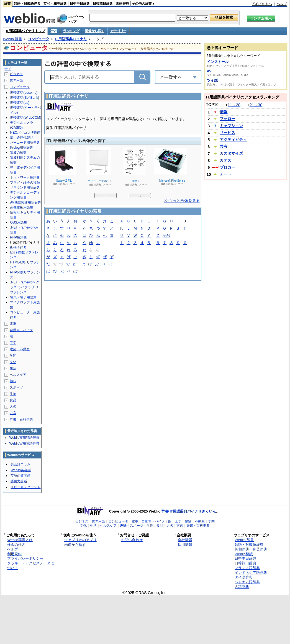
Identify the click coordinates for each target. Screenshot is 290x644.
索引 (54, 31)
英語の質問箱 (20, 476)
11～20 (234, 105)
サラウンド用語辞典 (25, 187)
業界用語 (16, 80)
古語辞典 (122, 4)
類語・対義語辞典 (27, 4)
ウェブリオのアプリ (80, 540)
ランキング (71, 31)
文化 (13, 362)
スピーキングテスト (25, 487)
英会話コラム (20, 464)
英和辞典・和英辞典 (251, 549)
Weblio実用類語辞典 (24, 438)
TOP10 (212, 105)
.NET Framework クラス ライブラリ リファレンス (25, 287)
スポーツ (16, 387)
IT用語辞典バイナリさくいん (193, 511)
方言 (13, 413)
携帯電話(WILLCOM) (25, 118)
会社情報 (185, 540)
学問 (13, 356)
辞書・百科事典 (21, 419)
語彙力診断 (19, 481)
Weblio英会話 (20, 470)
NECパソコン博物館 (25, 133)
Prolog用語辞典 (21, 148)
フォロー (227, 119)
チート (225, 174)
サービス (227, 133)
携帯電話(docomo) (24, 93)
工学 (13, 343)
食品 (13, 400)
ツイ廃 (212, 80)
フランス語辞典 (247, 568)
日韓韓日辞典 (103, 4)
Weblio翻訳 (244, 554)
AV (209, 71)
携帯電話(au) (20, 103)
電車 (13, 324)
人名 (13, 407)
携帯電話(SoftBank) (25, 98)
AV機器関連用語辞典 (25, 202)
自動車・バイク (21, 330)
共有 (224, 146)
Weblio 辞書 (12, 39)
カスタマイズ (231, 153)
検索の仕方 (16, 545)
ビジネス (16, 74)
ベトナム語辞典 (247, 582)
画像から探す (94, 31)
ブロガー (227, 167)
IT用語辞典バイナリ (71, 39)
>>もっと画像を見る (182, 201)
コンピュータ (39, 39)
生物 (13, 394)
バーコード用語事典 (25, 143)
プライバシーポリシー (25, 558)
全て (8, 69)
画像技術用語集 (22, 207)
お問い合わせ (132, 540)
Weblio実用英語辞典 (24, 443)
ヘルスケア (18, 375)
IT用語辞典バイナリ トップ (25, 31)
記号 (166, 236)
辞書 (7, 4)
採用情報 (185, 545)
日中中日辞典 (80, 4)
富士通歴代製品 (22, 138)
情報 (224, 112)
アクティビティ (233, 140)
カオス (225, 160)
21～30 (256, 105)
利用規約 (14, 554)
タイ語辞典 (244, 577)
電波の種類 (18, 153)
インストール (218, 62)
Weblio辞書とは (20, 540)
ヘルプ (282, 4)
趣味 (13, 381)
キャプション (231, 126)
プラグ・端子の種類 (25, 182)
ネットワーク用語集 (25, 178)
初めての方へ (262, 4)
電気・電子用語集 (23, 297)
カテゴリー (118, 31)
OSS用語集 (18, 222)
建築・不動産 (20, 349)
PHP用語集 (18, 237)
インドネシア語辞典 (251, 573)
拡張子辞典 (18, 247)
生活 (13, 368)
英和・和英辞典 (55, 4)
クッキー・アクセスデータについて (31, 566)
